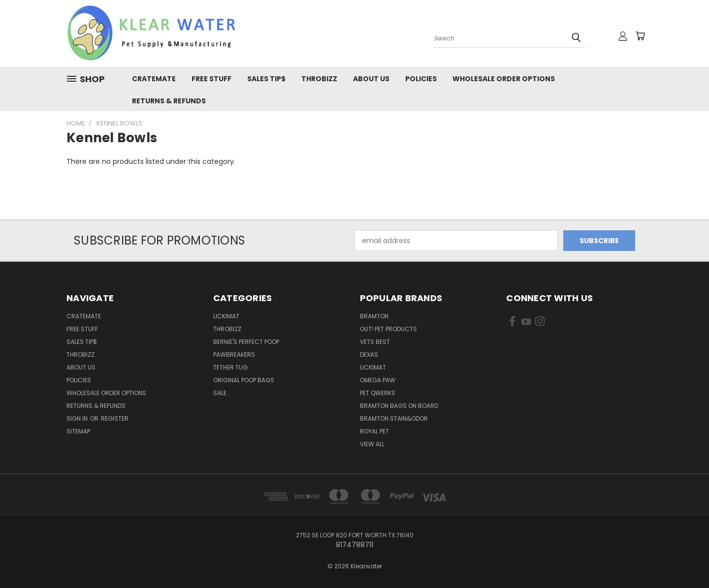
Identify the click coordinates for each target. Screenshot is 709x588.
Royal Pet (374, 431)
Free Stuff (211, 79)
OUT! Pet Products (388, 329)
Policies (421, 79)
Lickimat (373, 367)
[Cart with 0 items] (640, 36)
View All (372, 444)
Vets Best (375, 342)
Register (115, 418)
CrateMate (154, 79)
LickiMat (226, 316)
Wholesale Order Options (504, 79)
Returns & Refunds (169, 101)
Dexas (369, 355)
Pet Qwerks (378, 393)
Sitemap (78, 431)
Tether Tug (230, 367)
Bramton (374, 316)
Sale (220, 393)
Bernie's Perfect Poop (246, 342)
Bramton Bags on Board (399, 406)
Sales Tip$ (266, 79)
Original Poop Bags (244, 380)
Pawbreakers (234, 355)
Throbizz (319, 79)
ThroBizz (227, 329)
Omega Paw (378, 380)
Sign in (78, 418)
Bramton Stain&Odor (394, 418)
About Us (371, 79)
